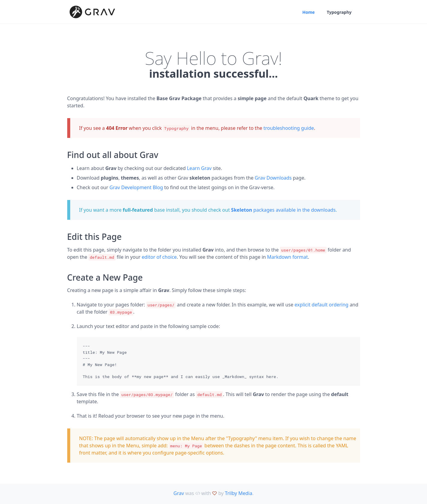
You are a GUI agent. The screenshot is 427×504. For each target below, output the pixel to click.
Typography (339, 12)
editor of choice (159, 257)
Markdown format (287, 257)
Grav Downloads (273, 178)
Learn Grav (199, 168)
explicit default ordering (322, 305)
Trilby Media (238, 493)
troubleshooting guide (289, 128)
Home (308, 12)
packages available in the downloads (283, 210)
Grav (179, 493)
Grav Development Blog (136, 187)
